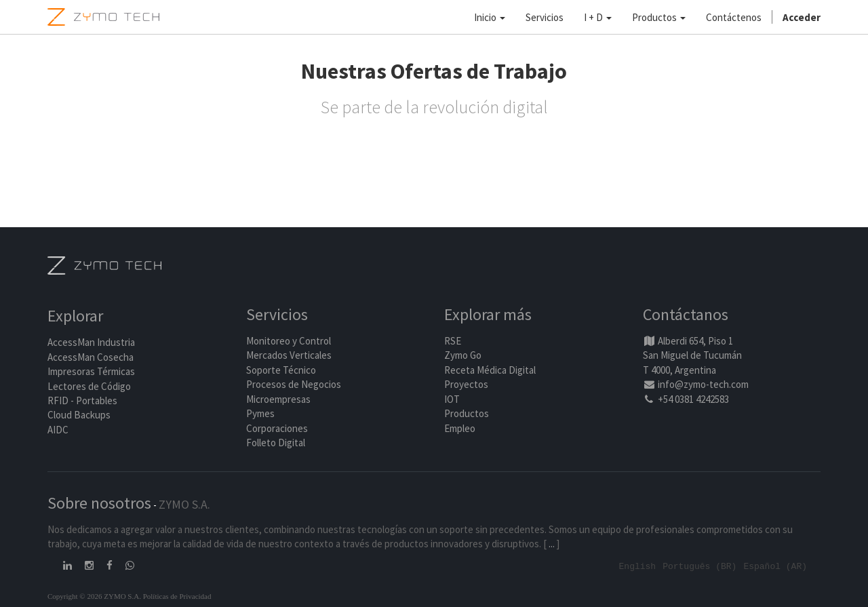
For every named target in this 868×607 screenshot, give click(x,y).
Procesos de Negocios (294, 385)
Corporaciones (277, 428)
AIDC (58, 430)
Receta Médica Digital (490, 370)
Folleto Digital (277, 443)
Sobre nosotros (99, 503)
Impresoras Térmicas (91, 372)
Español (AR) (775, 566)
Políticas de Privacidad (177, 595)
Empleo (460, 428)
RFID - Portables (82, 400)
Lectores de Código (89, 386)
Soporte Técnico (281, 370)
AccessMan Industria (91, 343)
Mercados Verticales (289, 356)
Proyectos (466, 385)
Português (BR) (699, 566)
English (638, 566)
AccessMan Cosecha (91, 357)
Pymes (260, 413)
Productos (467, 413)
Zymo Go (463, 356)
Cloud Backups (79, 415)
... (552, 544)
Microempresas (278, 399)
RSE (453, 341)
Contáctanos (686, 315)
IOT (452, 399)
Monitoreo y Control (289, 341)
